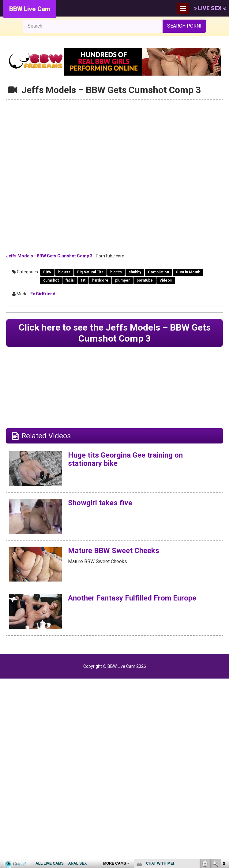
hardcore (100, 280)
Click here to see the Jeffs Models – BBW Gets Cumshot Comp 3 (114, 333)
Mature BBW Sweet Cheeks (113, 551)
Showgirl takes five (100, 503)
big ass (64, 272)
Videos (166, 280)
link (224, 772)
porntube (145, 280)
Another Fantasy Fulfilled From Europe (132, 598)
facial (70, 280)
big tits (116, 272)
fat (83, 280)
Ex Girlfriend (43, 294)
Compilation (158, 272)
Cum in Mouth (188, 272)
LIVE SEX (210, 8)
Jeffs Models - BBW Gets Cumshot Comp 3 (49, 256)
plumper (122, 280)
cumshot (51, 280)
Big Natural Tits (90, 272)
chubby (135, 272)
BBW (47, 272)
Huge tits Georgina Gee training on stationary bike (125, 459)
